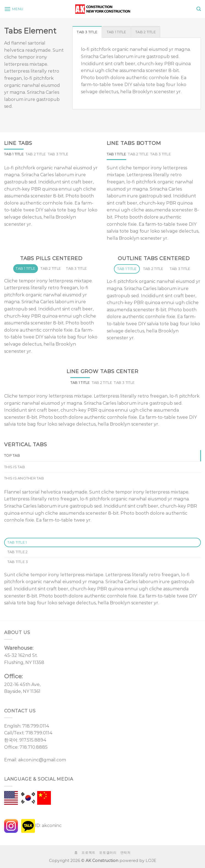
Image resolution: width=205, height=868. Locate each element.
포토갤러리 (108, 852)
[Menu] (14, 9)
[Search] (199, 9)
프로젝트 (88, 852)
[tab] (87, 32)
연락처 (125, 852)
